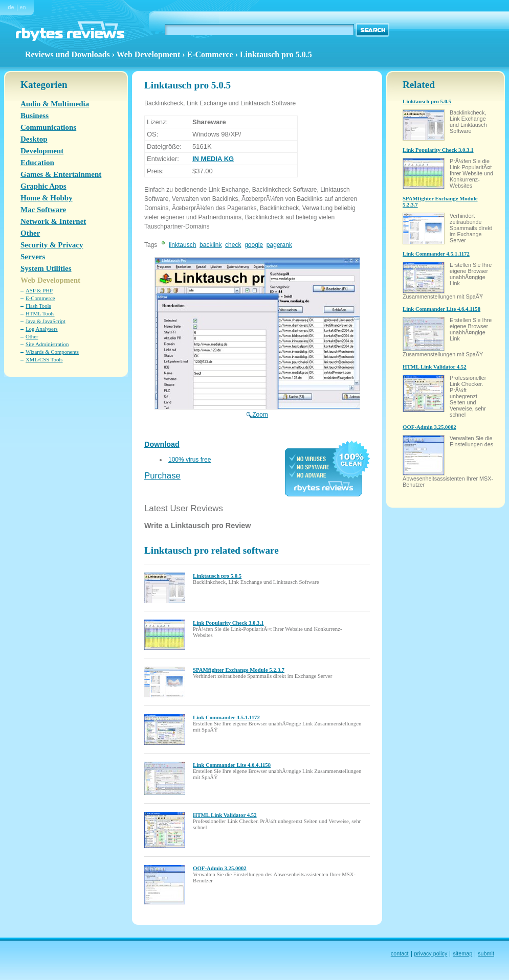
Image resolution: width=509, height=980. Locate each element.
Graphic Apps (43, 186)
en (23, 7)
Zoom (257, 411)
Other (30, 233)
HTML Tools (40, 313)
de (11, 7)
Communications (48, 127)
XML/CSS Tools (44, 359)
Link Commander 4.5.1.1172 (226, 717)
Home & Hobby (47, 198)
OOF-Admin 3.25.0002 (220, 868)
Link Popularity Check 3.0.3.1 (228, 623)
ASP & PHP (39, 290)
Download (162, 444)
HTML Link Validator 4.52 (225, 815)
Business (35, 116)
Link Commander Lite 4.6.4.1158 (232, 765)
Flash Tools (38, 306)
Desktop (34, 139)
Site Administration (47, 344)
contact (400, 953)
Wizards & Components (52, 352)
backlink (211, 245)
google (254, 245)
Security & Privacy (52, 245)
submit (486, 953)
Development (42, 151)
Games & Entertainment (61, 174)
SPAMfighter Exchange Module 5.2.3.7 (239, 670)
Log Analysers (42, 329)
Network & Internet (53, 221)
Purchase (162, 476)
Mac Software (43, 210)
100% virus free (190, 460)
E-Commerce (210, 54)
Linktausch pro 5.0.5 (217, 576)
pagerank (279, 245)
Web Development (149, 54)
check (233, 245)
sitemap (462, 953)
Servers (33, 257)
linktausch (182, 245)
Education (37, 163)
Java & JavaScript (46, 321)
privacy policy (431, 953)
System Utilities (46, 268)
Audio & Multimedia (55, 104)
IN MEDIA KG (213, 159)
